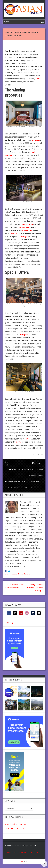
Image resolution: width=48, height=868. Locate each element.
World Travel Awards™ (25, 488)
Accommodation (17, 469)
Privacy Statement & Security (28, 852)
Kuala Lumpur (32, 469)
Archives (9, 852)
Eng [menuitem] (11, 623)
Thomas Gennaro (37, 476)
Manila (14, 233)
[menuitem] (10, 623)
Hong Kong (24, 227)
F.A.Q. (14, 852)
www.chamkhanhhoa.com (16, 824)
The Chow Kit (30, 482)
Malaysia (40, 469)
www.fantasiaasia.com (14, 829)
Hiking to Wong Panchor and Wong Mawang (35, 588)
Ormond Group (20, 482)
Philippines (27, 230)
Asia (25, 469)
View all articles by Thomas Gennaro (18, 574)
